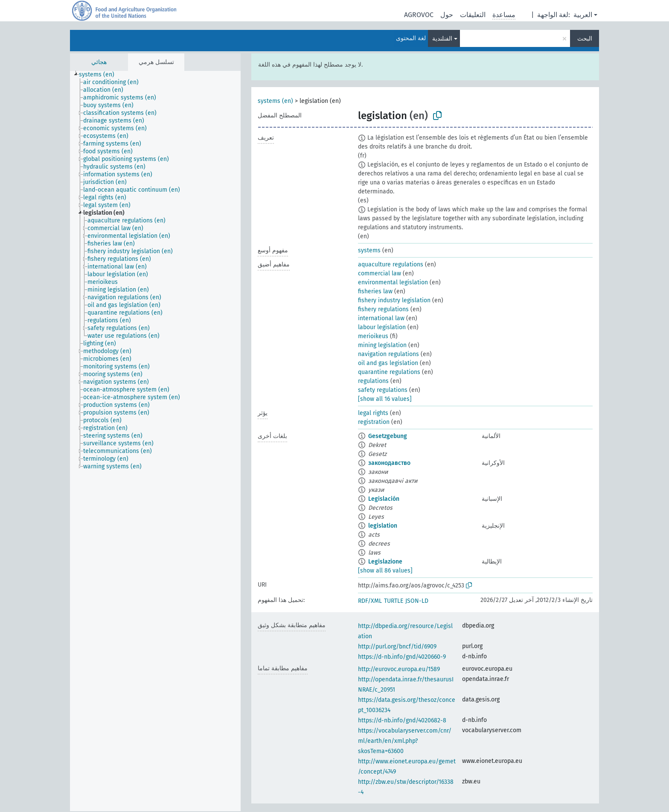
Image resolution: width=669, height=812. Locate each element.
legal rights (373, 413)
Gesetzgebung (388, 436)
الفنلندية (442, 39)
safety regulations (383, 390)
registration (374, 422)
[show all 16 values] (385, 399)
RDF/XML (370, 601)
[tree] (155, 441)
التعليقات (473, 15)
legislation (383, 526)
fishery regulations (383, 309)
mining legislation (382, 345)
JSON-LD (417, 601)
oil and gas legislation (388, 363)
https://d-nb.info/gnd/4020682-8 (402, 720)
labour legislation (382, 327)
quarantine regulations (389, 372)
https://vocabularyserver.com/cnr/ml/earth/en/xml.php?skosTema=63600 (405, 741)
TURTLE (394, 601)
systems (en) (275, 101)
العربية (583, 15)
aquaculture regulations (391, 264)
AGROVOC (419, 15)
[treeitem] (100, 75)
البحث (585, 39)
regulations (373, 381)
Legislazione (385, 562)
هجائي (99, 62)
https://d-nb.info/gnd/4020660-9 (402, 657)
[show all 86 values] (385, 571)
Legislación (384, 499)
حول (447, 15)
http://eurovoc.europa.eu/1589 (399, 669)
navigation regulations (388, 354)
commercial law (380, 273)
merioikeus (373, 336)
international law (381, 318)
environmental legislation (393, 282)
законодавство (389, 463)
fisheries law (375, 291)
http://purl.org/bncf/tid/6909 (397, 647)
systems (369, 250)
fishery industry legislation (394, 300)
